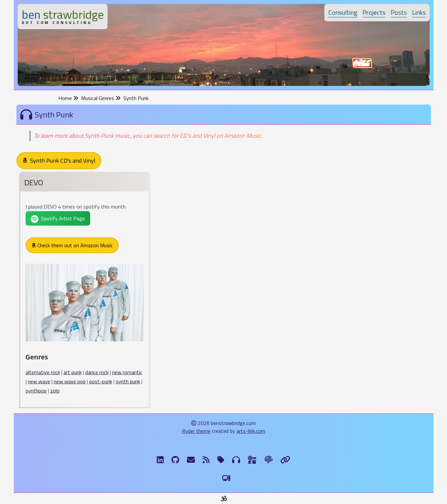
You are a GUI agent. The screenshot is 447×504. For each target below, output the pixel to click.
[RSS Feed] (206, 460)
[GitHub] (175, 460)
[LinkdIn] (160, 460)
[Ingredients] (252, 460)
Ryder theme (196, 431)
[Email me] (191, 460)
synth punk (128, 381)
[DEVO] (85, 291)
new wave (39, 381)
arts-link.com (251, 431)
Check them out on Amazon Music (72, 245)
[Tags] (221, 460)
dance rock (97, 372)
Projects (374, 12)
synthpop (36, 391)
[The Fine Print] (269, 460)
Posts (399, 12)
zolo (55, 391)
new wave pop (70, 381)
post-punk (101, 381)
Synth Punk (136, 98)
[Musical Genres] (236, 460)
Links (419, 12)
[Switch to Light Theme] (226, 478)
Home (68, 98)
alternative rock (43, 372)
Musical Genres (101, 98)
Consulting (343, 12)
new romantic (127, 372)
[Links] (285, 460)
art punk (73, 372)
